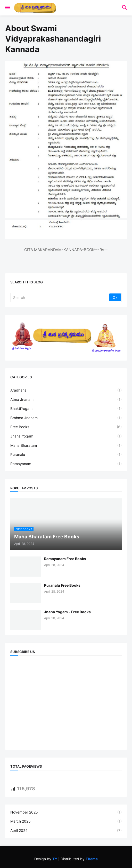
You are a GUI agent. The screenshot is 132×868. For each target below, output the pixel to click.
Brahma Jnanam (66, 418)
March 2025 (66, 821)
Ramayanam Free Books (65, 559)
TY (55, 859)
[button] (7, 8)
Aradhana (66, 390)
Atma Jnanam (66, 400)
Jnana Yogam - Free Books (67, 612)
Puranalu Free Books (62, 585)
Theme (92, 859)
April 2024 (66, 831)
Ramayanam (66, 464)
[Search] (60, 297)
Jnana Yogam (66, 436)
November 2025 (66, 812)
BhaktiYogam (66, 409)
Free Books (66, 427)
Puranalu (66, 455)
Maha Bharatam (66, 445)
